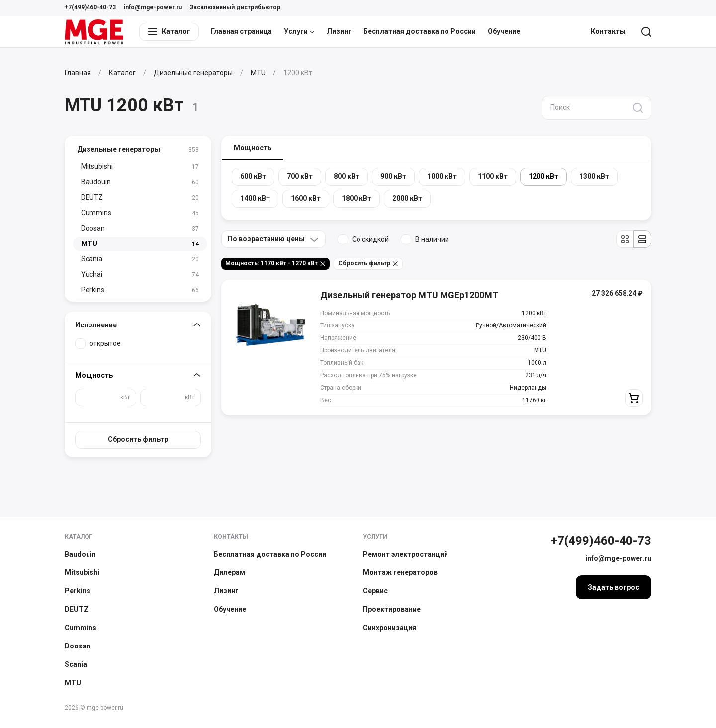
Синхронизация (390, 628)
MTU (73, 683)
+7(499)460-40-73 (90, 7)
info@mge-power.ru (153, 7)
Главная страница (241, 31)
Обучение (504, 31)
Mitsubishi (82, 572)
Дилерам (229, 572)
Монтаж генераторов (400, 572)
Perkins (78, 591)
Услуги (299, 31)
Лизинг (339, 31)
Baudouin (80, 554)
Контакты (608, 31)
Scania (76, 664)
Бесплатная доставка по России (420, 31)
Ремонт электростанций (405, 554)
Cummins (81, 628)
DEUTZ (77, 609)
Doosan (78, 646)
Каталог (79, 537)
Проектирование (392, 609)
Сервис (375, 591)
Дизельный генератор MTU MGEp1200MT (409, 295)
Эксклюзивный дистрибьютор (235, 7)
